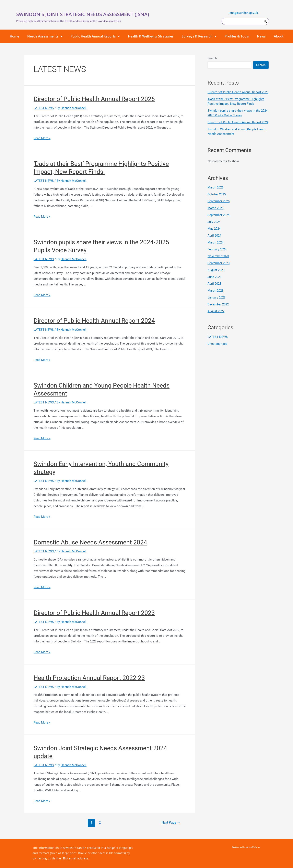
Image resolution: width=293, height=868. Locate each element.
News (261, 36)
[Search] (265, 21)
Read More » (42, 138)
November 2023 (218, 256)
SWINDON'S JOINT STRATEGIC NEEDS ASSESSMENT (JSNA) (83, 14)
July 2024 (214, 222)
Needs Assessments (45, 36)
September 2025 (219, 201)
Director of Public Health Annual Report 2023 (94, 613)
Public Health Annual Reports (95, 36)
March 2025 (215, 208)
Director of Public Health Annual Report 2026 (94, 99)
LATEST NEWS (44, 108)
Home (14, 36)
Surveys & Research (199, 36)
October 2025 (217, 194)
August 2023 (216, 270)
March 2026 (215, 187)
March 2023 (215, 291)
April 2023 (214, 284)
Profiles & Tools (237, 36)
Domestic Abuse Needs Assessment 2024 (90, 542)
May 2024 (214, 229)
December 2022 (218, 304)
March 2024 (215, 242)
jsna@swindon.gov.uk (243, 13)
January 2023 (216, 297)
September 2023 (219, 263)
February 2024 (217, 249)
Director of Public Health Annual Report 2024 (94, 321)
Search (212, 58)
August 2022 (216, 311)
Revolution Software (251, 847)
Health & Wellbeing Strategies (151, 36)
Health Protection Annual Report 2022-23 (89, 678)
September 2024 (219, 215)
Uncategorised (217, 344)
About (279, 36)
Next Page (171, 822)
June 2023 (214, 277)
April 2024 (214, 236)
